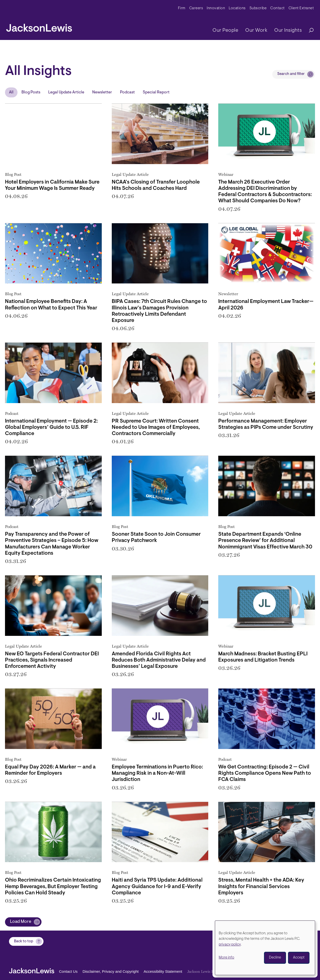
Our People (225, 30)
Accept (299, 958)
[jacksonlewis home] (39, 26)
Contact (277, 8)
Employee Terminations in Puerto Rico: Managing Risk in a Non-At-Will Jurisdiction (157, 773)
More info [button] (226, 958)
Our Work (256, 30)
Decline (275, 958)
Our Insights (288, 30)
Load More (21, 922)
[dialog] (265, 948)
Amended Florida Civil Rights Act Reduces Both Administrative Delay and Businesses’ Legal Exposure (159, 660)
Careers (196, 8)
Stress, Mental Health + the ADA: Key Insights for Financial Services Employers (261, 886)
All (11, 92)
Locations (237, 8)
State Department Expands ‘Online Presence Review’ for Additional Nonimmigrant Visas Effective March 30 (265, 541)
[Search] (309, 31)
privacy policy (230, 945)
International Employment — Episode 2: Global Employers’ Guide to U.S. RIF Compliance (51, 427)
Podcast (127, 92)
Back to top (24, 941)
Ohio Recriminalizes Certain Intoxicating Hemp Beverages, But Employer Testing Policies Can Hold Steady (53, 886)
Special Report (156, 92)
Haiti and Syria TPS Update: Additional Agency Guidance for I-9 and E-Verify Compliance (157, 886)
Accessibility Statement (163, 971)
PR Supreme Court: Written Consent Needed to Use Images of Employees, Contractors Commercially (156, 427)
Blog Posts (31, 92)
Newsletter (102, 92)
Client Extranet (301, 8)
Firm (182, 8)
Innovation (216, 8)
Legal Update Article (66, 92)
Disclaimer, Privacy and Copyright (110, 971)
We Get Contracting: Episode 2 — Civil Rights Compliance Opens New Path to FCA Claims (265, 773)
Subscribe (258, 8)
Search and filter (291, 74)
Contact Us (68, 971)
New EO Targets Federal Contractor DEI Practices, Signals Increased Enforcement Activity (52, 660)
